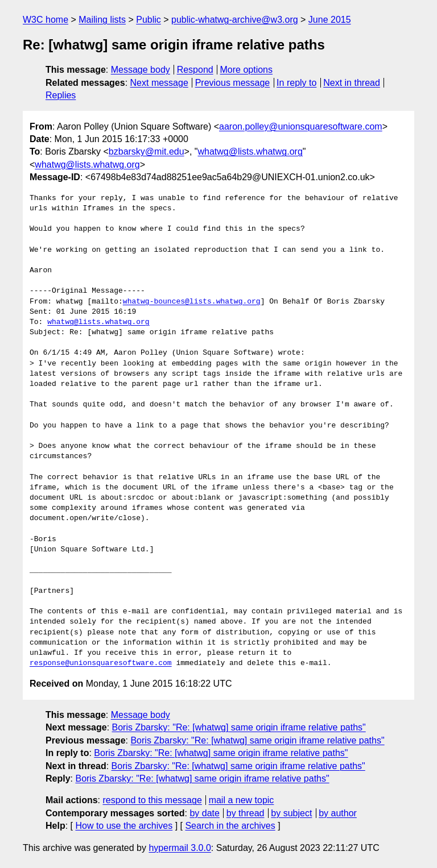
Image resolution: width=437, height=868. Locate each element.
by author (338, 813)
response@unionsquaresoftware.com (101, 663)
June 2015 (330, 20)
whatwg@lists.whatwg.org (250, 151)
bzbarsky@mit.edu (147, 151)
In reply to (296, 83)
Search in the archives (230, 826)
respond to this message (152, 800)
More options (247, 70)
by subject (291, 813)
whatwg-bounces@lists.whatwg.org (192, 302)
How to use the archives (124, 826)
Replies (61, 95)
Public (149, 20)
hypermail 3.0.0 (180, 848)
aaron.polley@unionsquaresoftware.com (301, 126)
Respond (195, 70)
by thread (246, 813)
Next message (159, 83)
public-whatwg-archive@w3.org (235, 20)
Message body (141, 70)
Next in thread (352, 83)
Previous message (233, 83)
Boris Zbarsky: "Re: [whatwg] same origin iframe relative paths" (239, 727)
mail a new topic (242, 800)
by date (204, 813)
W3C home (46, 20)
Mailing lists (102, 20)
